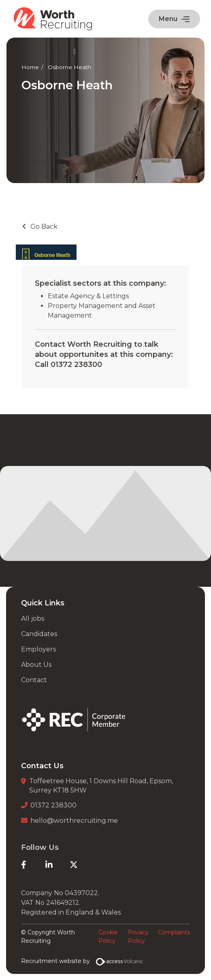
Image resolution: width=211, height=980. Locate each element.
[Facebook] (33, 865)
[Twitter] (82, 865)
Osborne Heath (69, 67)
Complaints (174, 932)
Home (30, 67)
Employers (38, 649)
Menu (174, 19)
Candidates (39, 634)
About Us (36, 665)
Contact (34, 680)
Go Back (44, 227)
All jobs (33, 619)
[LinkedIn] (58, 865)
